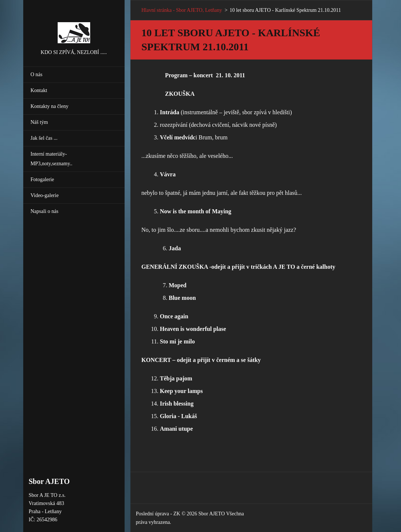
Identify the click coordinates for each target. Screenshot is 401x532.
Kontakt (39, 90)
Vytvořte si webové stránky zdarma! (284, 515)
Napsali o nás (45, 211)
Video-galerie (45, 195)
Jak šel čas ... (44, 138)
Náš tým (39, 122)
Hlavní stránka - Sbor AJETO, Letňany (182, 10)
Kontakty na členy (50, 106)
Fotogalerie (43, 179)
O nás (37, 74)
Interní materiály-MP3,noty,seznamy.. (52, 159)
